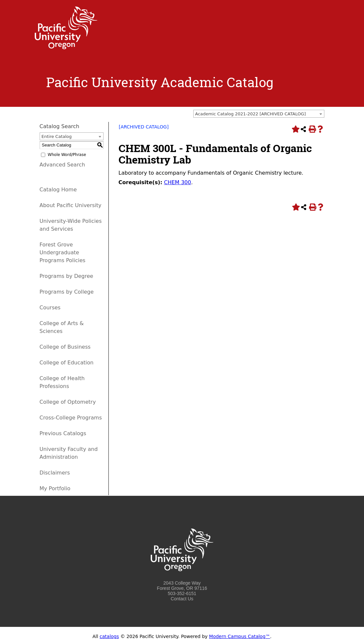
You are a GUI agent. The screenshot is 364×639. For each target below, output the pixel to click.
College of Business (65, 347)
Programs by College (67, 292)
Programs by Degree (67, 276)
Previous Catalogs (63, 433)
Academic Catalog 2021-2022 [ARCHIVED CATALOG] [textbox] (251, 114)
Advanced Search (62, 165)
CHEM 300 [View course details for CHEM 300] (177, 182)
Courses (50, 308)
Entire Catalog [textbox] (57, 136)
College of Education (67, 363)
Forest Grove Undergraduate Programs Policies (63, 252)
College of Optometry (68, 402)
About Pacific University (71, 205)
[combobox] (259, 114)
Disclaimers (55, 473)
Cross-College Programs (71, 418)
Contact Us (182, 599)
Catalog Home (58, 190)
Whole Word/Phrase (67, 155)
